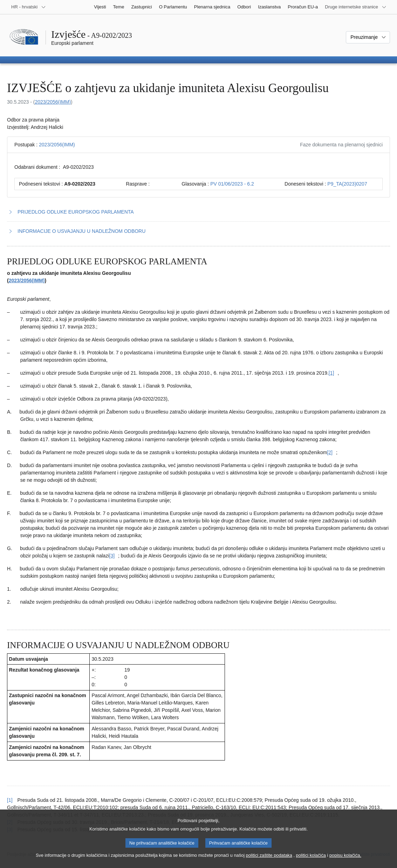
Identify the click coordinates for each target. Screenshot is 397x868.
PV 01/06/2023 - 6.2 (232, 184)
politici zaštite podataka (269, 862)
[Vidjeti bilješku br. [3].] (112, 556)
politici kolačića (311, 862)
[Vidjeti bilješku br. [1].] (331, 373)
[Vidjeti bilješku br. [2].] (330, 452)
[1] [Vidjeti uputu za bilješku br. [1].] (10, 800)
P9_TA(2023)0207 (347, 184)
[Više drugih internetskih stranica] (356, 7)
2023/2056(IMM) (53, 102)
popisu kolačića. (345, 862)
